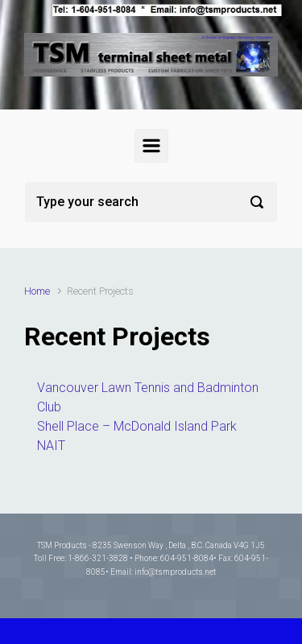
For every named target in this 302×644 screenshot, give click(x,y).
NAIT (51, 446)
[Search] (151, 202)
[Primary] (151, 146)
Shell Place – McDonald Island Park (137, 426)
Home (37, 291)
